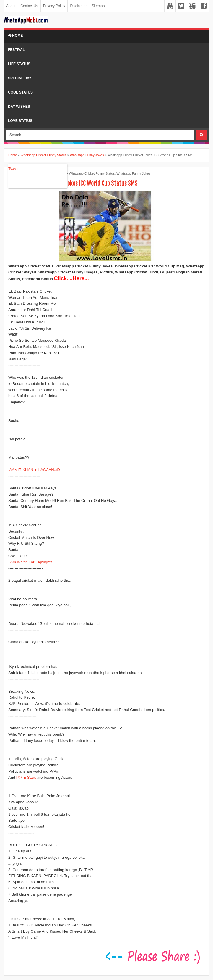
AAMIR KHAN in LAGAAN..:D (35, 470)
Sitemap (98, 6)
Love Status (20, 121)
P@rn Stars (26, 777)
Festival (16, 50)
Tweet (13, 169)
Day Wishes (19, 107)
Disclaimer (78, 6)
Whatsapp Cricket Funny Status (92, 173)
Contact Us (29, 6)
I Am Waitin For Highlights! (31, 562)
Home (15, 36)
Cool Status (20, 92)
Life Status (19, 64)
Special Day (20, 78)
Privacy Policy (54, 6)
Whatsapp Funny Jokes (133, 173)
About (11, 6)
